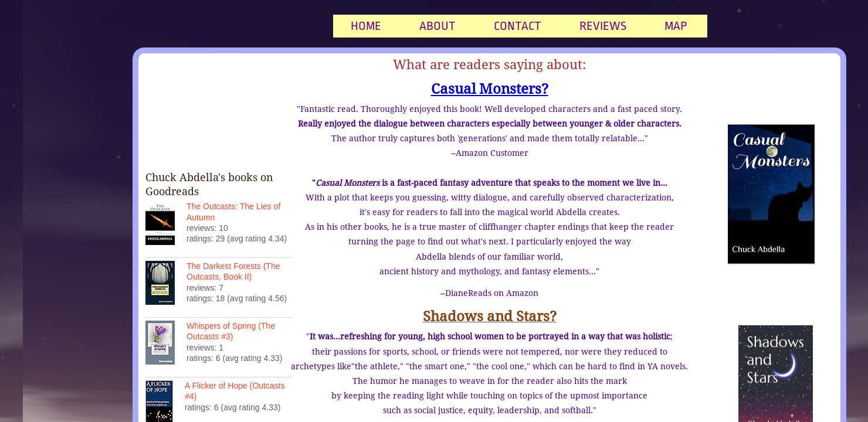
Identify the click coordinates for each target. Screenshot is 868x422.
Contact (518, 26)
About (438, 26)
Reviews (603, 26)
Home (366, 26)
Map (676, 26)
